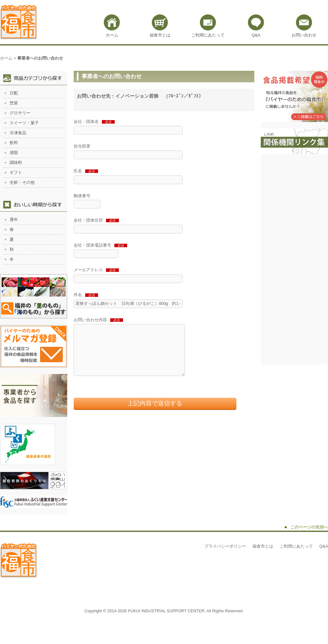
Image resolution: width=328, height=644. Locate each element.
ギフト (16, 172)
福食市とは (160, 35)
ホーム (112, 35)
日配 (14, 93)
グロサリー (20, 113)
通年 (14, 220)
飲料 (14, 143)
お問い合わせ (304, 35)
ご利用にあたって (208, 35)
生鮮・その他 (22, 182)
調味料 (16, 163)
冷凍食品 (18, 133)
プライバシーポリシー (225, 546)
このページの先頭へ (309, 527)
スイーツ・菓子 (24, 123)
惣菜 (14, 103)
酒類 (14, 153)
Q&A (256, 35)
